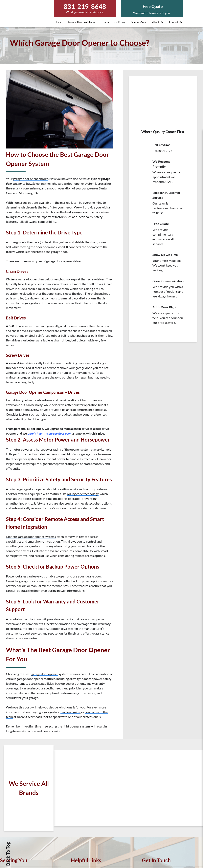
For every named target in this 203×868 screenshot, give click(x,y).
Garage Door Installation (82, 22)
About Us (158, 22)
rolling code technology (83, 494)
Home (58, 22)
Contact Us (175, 22)
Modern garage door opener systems (31, 537)
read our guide (70, 712)
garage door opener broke (31, 179)
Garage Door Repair (114, 22)
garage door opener (45, 674)
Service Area (139, 22)
